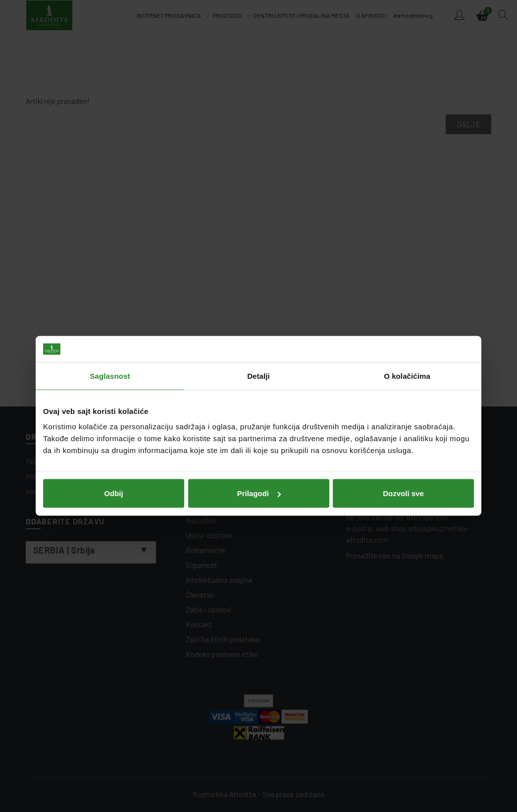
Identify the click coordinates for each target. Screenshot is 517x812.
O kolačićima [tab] (407, 356)
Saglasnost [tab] (110, 356)
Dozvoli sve (403, 473)
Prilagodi (259, 473)
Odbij (113, 473)
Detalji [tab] (258, 356)
